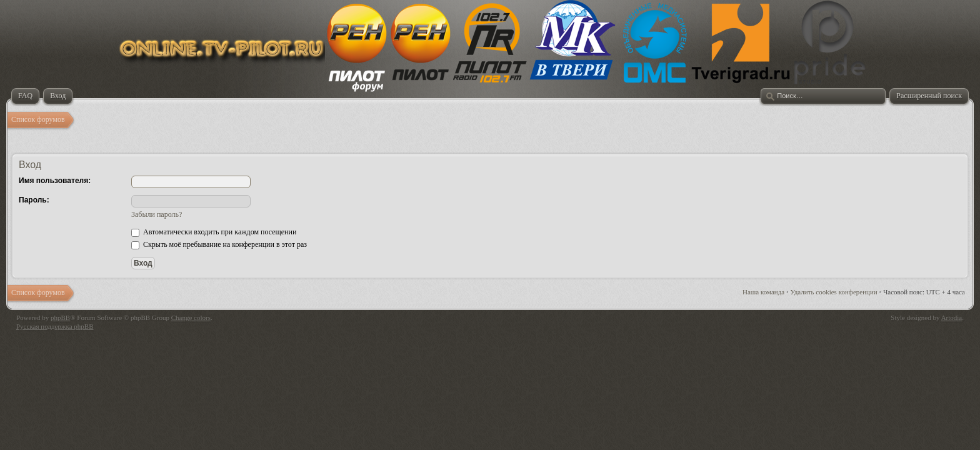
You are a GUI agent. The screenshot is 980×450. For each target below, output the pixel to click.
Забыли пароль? (157, 214)
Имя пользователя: (55, 181)
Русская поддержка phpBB (55, 326)
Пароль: (34, 200)
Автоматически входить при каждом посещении (214, 232)
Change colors (191, 317)
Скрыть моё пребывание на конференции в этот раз (219, 244)
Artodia (952, 317)
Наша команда (763, 292)
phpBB (60, 317)
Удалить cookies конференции (834, 292)
